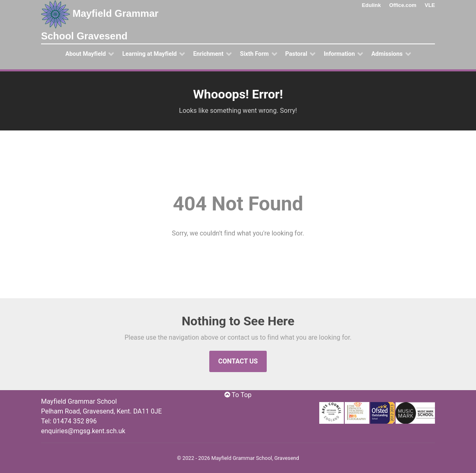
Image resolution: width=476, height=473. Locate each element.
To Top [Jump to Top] (238, 395)
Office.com (403, 5)
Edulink (371, 5)
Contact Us (238, 361)
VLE (430, 5)
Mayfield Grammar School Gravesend (100, 21)
